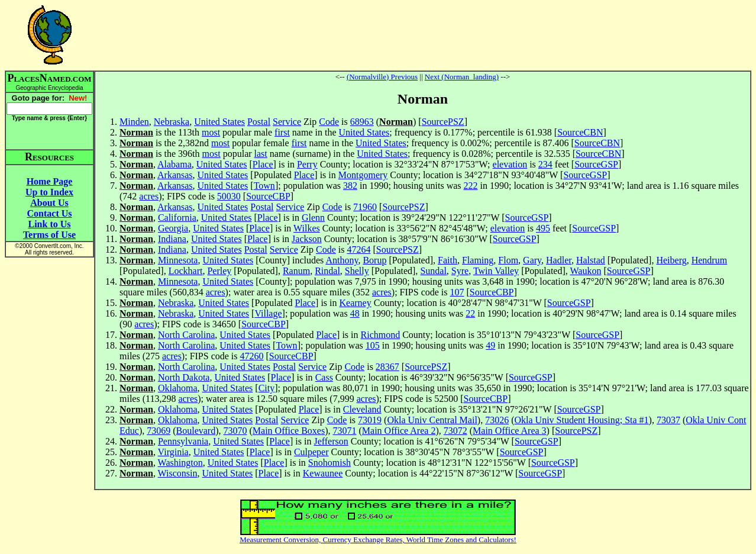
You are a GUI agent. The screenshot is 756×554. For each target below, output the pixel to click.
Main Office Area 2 (399, 431)
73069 (159, 431)
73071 (345, 431)
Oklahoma (178, 388)
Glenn (313, 218)
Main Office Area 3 (510, 431)
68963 (362, 122)
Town (264, 186)
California (177, 218)
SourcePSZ (443, 122)
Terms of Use (49, 235)
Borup (374, 260)
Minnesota (178, 260)
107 (457, 292)
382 (350, 186)
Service (287, 122)
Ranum (296, 271)
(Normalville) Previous (382, 77)
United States (219, 122)
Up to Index (49, 192)
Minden (134, 122)
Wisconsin (178, 473)
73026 (497, 420)
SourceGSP (596, 164)
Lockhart (186, 271)
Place (263, 164)
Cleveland (362, 409)
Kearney (356, 303)
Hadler (559, 260)
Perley (219, 271)
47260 (252, 356)
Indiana (172, 239)
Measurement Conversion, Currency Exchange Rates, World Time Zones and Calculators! (378, 539)
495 (543, 228)
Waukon (585, 271)
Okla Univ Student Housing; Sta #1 (582, 420)
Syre (460, 271)
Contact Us (50, 213)
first (282, 132)
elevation (510, 164)
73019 (370, 420)
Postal (259, 122)
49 (490, 345)
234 (545, 164)
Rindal (327, 271)
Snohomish (329, 463)
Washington (180, 463)
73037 (668, 420)
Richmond (381, 335)
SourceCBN (580, 132)
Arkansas (175, 175)
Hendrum (709, 260)
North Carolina (186, 335)
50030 (229, 196)
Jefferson (331, 441)
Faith (448, 260)
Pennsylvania (183, 441)
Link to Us (49, 224)
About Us (49, 203)
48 (355, 313)
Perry (307, 164)
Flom (508, 260)
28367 (387, 367)
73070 (235, 431)
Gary (532, 260)
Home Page (50, 181)
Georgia (173, 228)
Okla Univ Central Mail (432, 420)
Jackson (307, 239)
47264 (358, 249)
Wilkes (307, 228)
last (261, 154)
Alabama (175, 164)
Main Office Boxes (289, 431)
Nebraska (172, 122)
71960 (365, 207)
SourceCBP (268, 196)
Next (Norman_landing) (462, 77)
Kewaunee (323, 473)
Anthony (342, 260)
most (211, 132)
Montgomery (363, 175)
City (267, 388)
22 (470, 313)
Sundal (433, 271)
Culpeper (311, 452)
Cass (324, 377)
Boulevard (196, 431)
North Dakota (184, 377)
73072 (455, 431)
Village (268, 313)
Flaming (478, 260)
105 (373, 345)
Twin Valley (496, 271)
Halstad (591, 260)
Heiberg (671, 260)
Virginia (173, 452)
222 (471, 186)
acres (149, 196)
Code (329, 122)
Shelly (357, 271)
